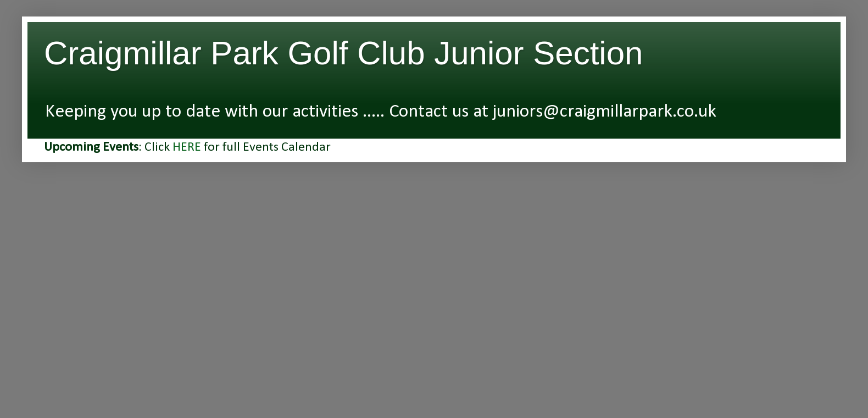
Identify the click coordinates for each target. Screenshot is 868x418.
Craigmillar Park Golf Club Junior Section (343, 53)
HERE (187, 147)
